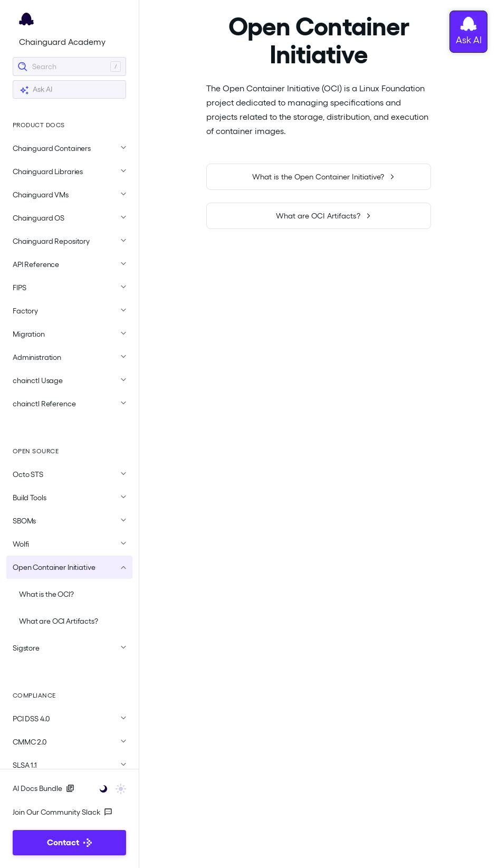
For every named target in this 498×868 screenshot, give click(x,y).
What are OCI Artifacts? (59, 621)
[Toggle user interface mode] (109, 788)
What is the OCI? (46, 594)
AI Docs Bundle (44, 788)
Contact (69, 842)
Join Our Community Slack (63, 812)
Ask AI (36, 90)
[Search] (69, 66)
